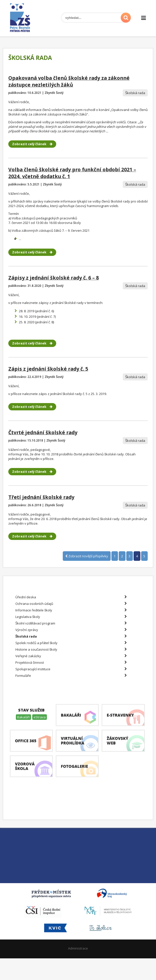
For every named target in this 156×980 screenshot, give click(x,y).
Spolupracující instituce (71, 669)
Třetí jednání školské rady (41, 497)
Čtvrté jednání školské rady (43, 432)
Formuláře (71, 676)
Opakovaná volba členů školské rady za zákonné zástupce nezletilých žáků (69, 81)
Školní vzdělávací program (71, 623)
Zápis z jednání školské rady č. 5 (48, 369)
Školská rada (71, 636)
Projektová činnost (71, 662)
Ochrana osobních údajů (71, 604)
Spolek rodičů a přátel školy (71, 643)
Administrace (78, 948)
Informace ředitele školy (71, 610)
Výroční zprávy (71, 630)
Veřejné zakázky (71, 656)
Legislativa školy (71, 617)
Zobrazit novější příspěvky (87, 556)
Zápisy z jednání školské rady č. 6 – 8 (54, 278)
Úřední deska (71, 597)
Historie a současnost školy (71, 649)
